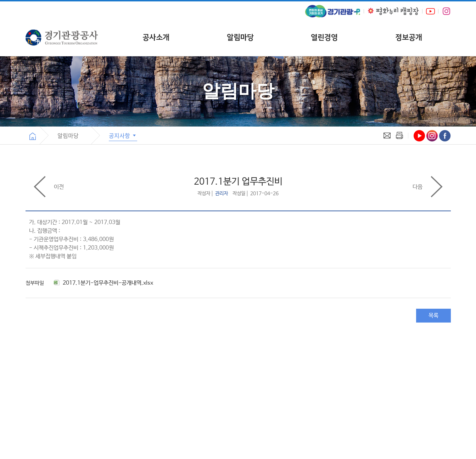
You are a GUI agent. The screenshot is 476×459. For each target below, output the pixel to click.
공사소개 (156, 37)
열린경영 (324, 37)
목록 (433, 316)
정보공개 (409, 37)
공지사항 (123, 135)
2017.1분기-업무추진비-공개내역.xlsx (103, 283)
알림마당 (240, 37)
